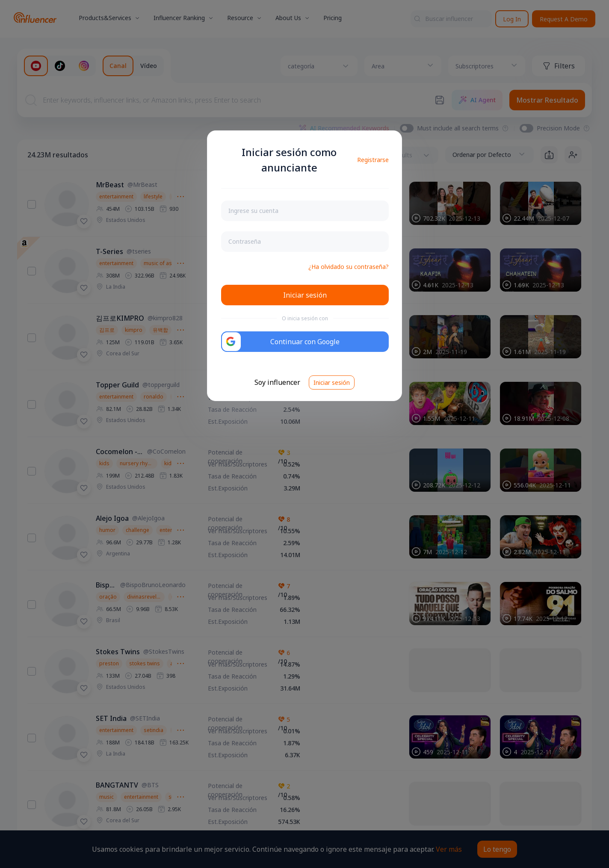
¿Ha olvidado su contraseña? (349, 267)
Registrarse (373, 160)
